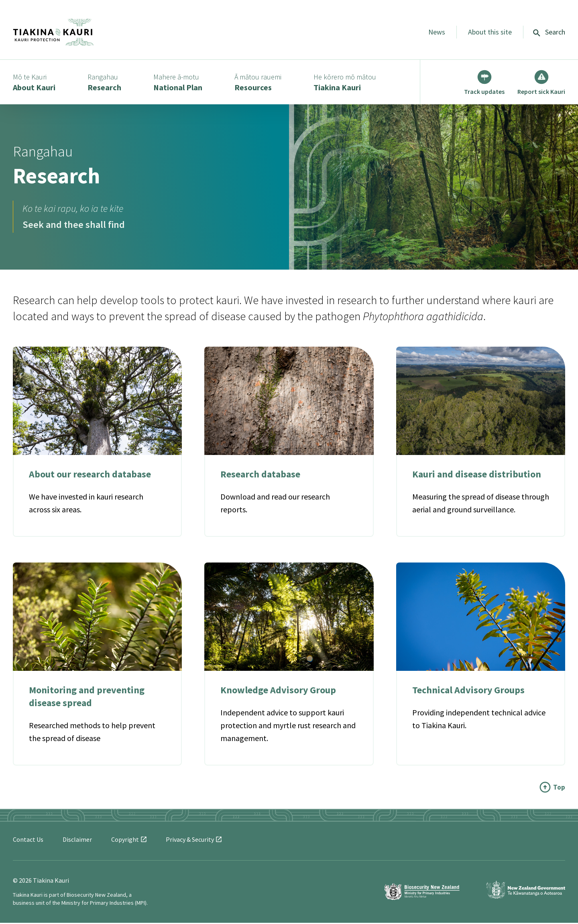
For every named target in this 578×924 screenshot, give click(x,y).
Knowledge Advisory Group (278, 691)
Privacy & (194, 841)
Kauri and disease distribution (477, 476)
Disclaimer (77, 841)
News (437, 32)
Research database (260, 476)
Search (549, 32)
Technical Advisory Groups (469, 691)
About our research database (90, 476)
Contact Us (28, 841)
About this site (490, 32)
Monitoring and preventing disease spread (87, 698)
